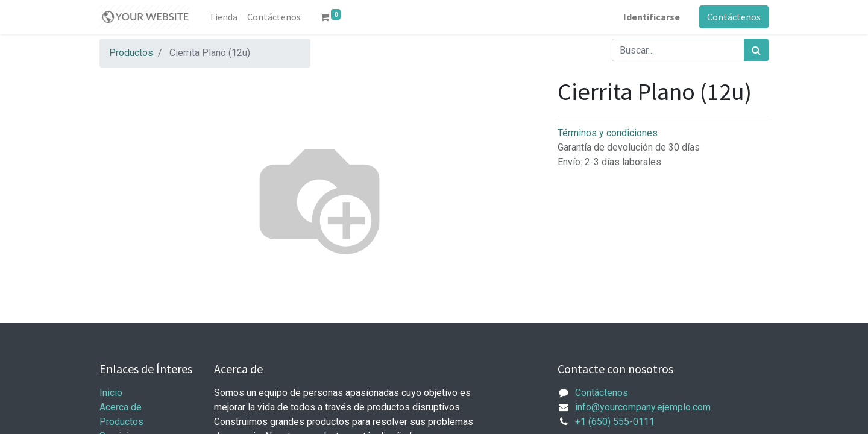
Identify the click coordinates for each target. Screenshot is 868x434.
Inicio (111, 393)
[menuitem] (223, 17)
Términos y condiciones (608, 133)
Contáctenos (734, 17)
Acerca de (121, 407)
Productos (131, 53)
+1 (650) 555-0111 (615, 422)
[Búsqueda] (756, 50)
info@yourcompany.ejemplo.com (643, 407)
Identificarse (652, 17)
